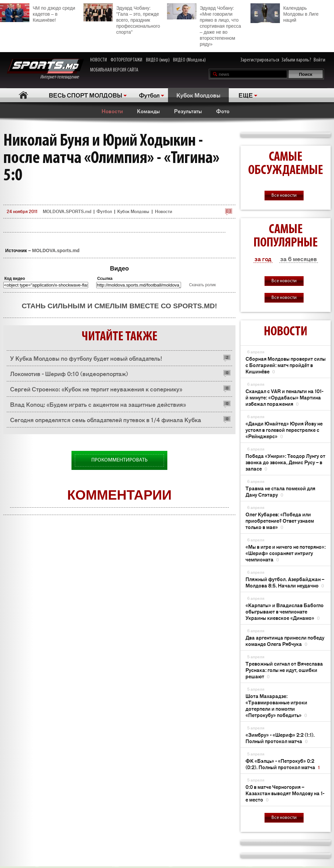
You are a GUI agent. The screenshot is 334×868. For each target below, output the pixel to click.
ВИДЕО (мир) (158, 60)
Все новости (284, 196)
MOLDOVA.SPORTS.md (67, 211)
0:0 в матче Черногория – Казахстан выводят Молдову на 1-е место (285, 793)
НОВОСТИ (99, 60)
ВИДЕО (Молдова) (189, 60)
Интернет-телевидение (45, 69)
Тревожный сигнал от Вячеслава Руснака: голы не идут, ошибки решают (284, 670)
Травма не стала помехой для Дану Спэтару (280, 491)
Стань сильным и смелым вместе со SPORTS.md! (119, 306)
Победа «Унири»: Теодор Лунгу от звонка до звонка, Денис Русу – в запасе (285, 462)
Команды (148, 111)
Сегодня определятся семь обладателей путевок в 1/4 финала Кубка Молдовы (106, 421)
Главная (24, 95)
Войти (319, 60)
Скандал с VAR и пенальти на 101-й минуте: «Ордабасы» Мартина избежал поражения (284, 397)
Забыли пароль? (296, 60)
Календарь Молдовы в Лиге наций (285, 13)
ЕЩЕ (246, 95)
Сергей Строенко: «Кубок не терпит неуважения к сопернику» (96, 389)
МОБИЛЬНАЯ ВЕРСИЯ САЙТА (114, 70)
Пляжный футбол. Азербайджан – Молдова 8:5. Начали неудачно (285, 582)
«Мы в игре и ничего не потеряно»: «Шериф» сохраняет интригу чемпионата (286, 553)
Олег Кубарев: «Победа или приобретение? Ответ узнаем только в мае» (280, 520)
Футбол (149, 95)
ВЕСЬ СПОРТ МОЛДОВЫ (86, 95)
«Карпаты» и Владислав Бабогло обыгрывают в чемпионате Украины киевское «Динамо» (285, 611)
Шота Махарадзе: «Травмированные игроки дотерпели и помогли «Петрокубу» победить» (276, 705)
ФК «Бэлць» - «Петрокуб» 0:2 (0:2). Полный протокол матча (283, 764)
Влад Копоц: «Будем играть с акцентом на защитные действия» (98, 404)
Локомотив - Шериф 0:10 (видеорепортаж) (69, 373)
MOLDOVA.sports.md (56, 250)
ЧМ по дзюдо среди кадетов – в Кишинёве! (38, 13)
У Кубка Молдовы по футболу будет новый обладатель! (86, 358)
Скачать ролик (202, 285)
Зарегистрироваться (260, 60)
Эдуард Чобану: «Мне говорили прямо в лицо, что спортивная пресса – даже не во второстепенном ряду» (204, 25)
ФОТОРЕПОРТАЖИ (126, 60)
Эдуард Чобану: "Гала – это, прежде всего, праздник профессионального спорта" (122, 19)
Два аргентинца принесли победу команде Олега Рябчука (285, 641)
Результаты (188, 111)
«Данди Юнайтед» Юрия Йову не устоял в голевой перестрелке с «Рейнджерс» (284, 430)
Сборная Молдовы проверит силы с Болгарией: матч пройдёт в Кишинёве (286, 365)
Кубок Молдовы (198, 95)
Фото (223, 111)
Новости (112, 111)
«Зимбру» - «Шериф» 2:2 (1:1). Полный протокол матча (280, 738)
